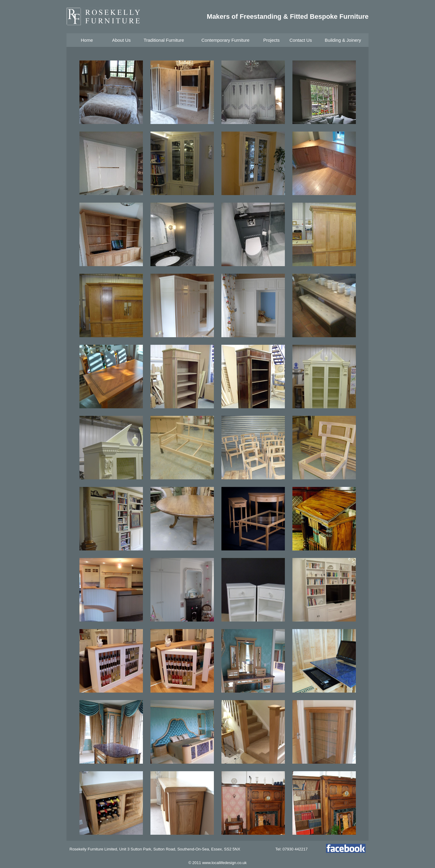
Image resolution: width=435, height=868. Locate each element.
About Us (121, 40)
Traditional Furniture (164, 40)
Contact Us (301, 40)
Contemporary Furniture (226, 40)
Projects (271, 40)
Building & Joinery (343, 40)
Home (87, 40)
